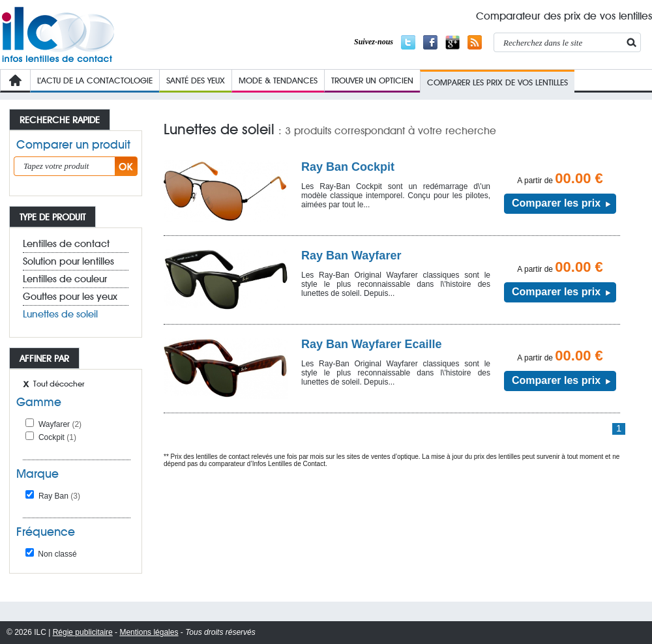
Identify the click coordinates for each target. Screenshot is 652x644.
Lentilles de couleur (65, 279)
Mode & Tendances (278, 80)
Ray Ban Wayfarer (351, 256)
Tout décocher (59, 384)
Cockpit (57, 437)
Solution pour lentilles (68, 261)
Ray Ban (59, 496)
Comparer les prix (556, 203)
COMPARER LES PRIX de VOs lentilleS (497, 82)
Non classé (51, 554)
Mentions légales (149, 632)
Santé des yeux (196, 80)
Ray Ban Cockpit (348, 167)
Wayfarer (60, 424)
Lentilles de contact (66, 244)
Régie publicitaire (83, 632)
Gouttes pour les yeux (70, 297)
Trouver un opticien (372, 80)
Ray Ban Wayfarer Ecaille (371, 344)
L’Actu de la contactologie (95, 80)
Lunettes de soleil (60, 314)
